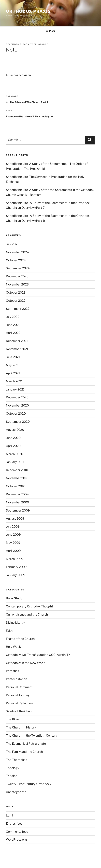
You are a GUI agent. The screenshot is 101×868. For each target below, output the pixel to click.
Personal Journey (18, 695)
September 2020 (18, 422)
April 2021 (13, 373)
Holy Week (13, 647)
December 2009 (17, 494)
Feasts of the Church (20, 639)
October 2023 (16, 292)
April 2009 (13, 551)
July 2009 (13, 526)
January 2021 (15, 389)
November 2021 (17, 349)
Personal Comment (19, 687)
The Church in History (21, 727)
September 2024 (18, 268)
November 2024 (17, 252)
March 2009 (15, 559)
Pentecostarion (17, 679)
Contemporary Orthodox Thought (29, 606)
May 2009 (13, 543)
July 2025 (13, 244)
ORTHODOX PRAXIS (28, 11)
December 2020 (17, 397)
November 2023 (17, 284)
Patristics (12, 671)
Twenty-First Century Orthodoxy (29, 784)
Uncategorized (21, 75)
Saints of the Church (20, 711)
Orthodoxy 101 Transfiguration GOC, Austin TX (38, 655)
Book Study (14, 598)
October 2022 (16, 301)
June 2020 (13, 438)
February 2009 (16, 567)
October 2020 (16, 414)
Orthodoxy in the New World (26, 663)
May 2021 (13, 365)
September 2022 (18, 309)
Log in (10, 815)
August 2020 (15, 430)
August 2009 (15, 519)
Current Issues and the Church (27, 614)
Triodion (12, 776)
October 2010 (16, 486)
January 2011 (15, 462)
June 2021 (13, 357)
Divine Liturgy (15, 623)
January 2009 (16, 575)
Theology (13, 768)
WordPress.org (16, 840)
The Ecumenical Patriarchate (26, 744)
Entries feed (14, 824)
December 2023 (17, 276)
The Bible (12, 719)
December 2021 (17, 341)
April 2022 (13, 333)
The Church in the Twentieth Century (32, 735)
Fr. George (41, 44)
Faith (9, 631)
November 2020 (17, 405)
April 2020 (13, 446)
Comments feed (17, 832)
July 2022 (13, 317)
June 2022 (13, 325)
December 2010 (17, 470)
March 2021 (14, 381)
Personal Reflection (19, 703)
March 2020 (14, 454)
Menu (50, 31)
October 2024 (16, 260)
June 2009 (13, 535)
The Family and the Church (24, 752)
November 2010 (17, 478)
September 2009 (18, 510)
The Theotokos (16, 760)
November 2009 (17, 502)
